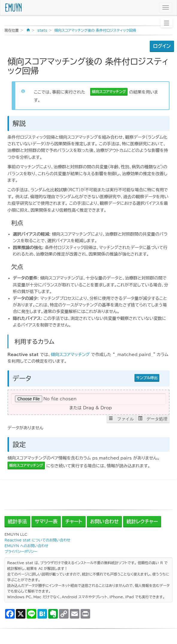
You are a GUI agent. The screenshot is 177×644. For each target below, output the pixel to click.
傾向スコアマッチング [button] (109, 91)
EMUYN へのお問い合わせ (26, 546)
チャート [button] (74, 521)
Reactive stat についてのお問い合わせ (37, 540)
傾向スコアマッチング (70, 355)
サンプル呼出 (147, 378)
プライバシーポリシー (21, 551)
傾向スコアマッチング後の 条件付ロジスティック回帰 (95, 30)
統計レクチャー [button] (142, 521)
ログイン (162, 46)
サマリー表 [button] (46, 521)
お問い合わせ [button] (105, 521)
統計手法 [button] (17, 521)
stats (42, 30)
